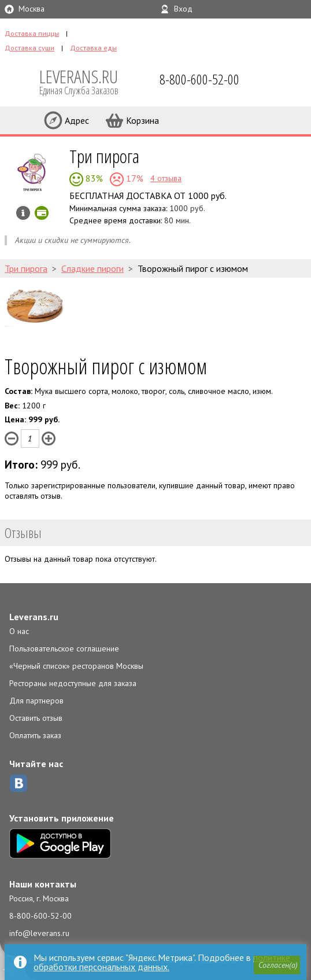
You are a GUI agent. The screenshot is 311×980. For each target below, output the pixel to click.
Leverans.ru (34, 617)
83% (93, 178)
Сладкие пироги (92, 268)
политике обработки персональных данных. (162, 962)
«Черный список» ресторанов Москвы (76, 666)
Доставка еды (93, 48)
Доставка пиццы (32, 33)
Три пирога (104, 156)
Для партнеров (36, 701)
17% (134, 178)
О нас (19, 631)
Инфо (23, 213)
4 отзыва (166, 178)
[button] (277, 965)
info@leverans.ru (39, 933)
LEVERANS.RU (87, 81)
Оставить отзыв (36, 718)
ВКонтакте (18, 783)
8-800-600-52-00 (40, 916)
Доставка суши (29, 48)
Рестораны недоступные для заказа (73, 683)
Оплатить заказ (35, 735)
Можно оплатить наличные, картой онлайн (42, 213)
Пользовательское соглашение (64, 649)
